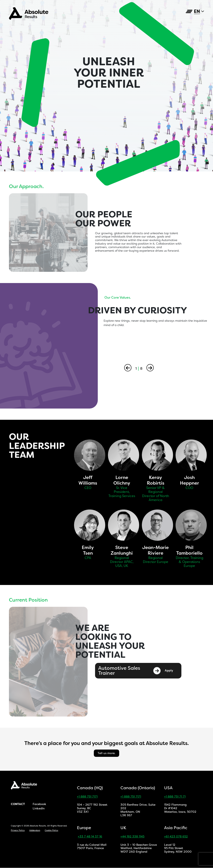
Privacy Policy (18, 830)
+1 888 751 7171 (87, 797)
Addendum (35, 830)
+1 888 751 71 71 (175, 797)
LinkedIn (39, 809)
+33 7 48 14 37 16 (90, 837)
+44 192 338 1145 (132, 837)
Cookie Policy (51, 830)
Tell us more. (106, 753)
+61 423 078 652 (176, 837)
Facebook (39, 804)
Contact (18, 804)
